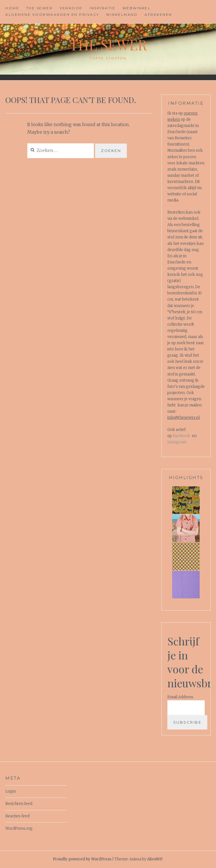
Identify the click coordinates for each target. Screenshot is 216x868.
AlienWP (155, 859)
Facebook (181, 436)
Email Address (180, 697)
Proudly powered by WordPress (82, 859)
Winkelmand (122, 14)
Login (11, 791)
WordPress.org (19, 828)
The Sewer (40, 8)
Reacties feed (17, 816)
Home (12, 8)
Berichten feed (19, 804)
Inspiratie (102, 8)
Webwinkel (137, 8)
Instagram (177, 442)
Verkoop (71, 8)
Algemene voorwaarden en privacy (52, 14)
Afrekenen (158, 14)
